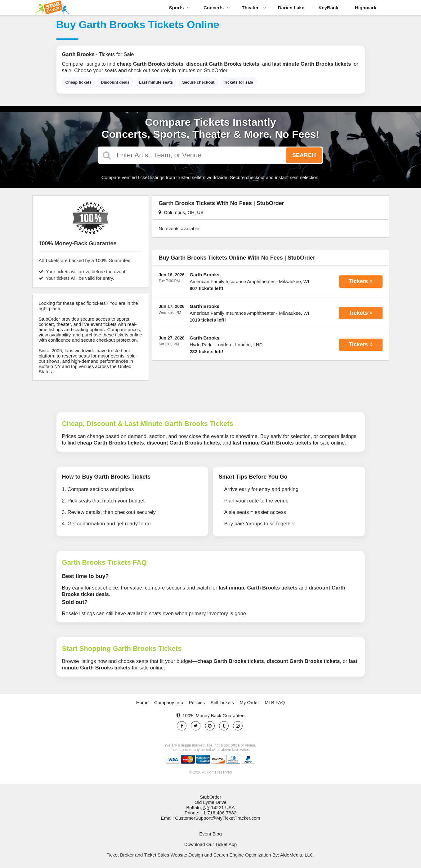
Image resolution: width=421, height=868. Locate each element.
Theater (254, 8)
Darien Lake (291, 8)
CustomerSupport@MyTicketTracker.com (217, 818)
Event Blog (211, 834)
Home (142, 702)
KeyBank (328, 8)
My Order (249, 702)
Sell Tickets (222, 702)
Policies (197, 702)
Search (304, 155)
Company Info (169, 702)
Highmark (366, 8)
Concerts (217, 8)
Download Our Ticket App (211, 844)
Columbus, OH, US (181, 212)
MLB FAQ (275, 702)
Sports (180, 8)
